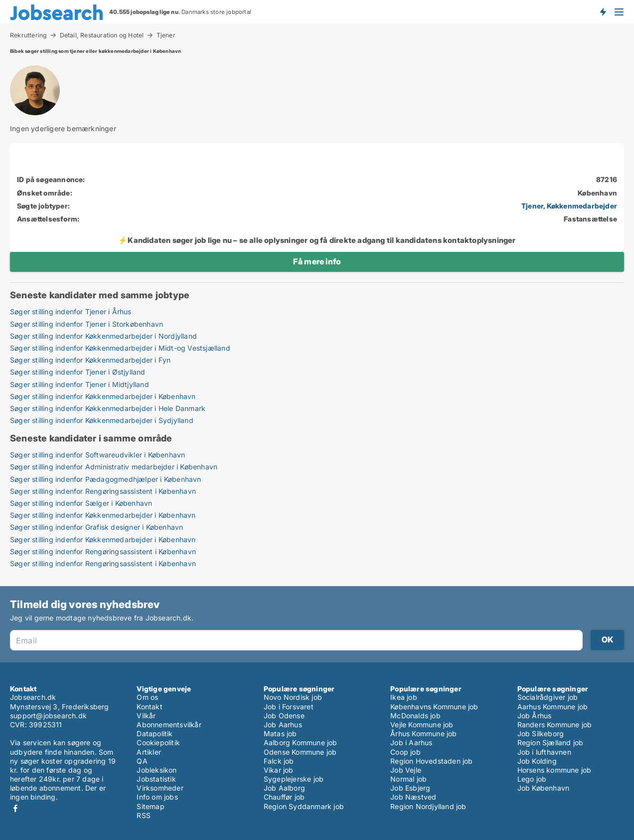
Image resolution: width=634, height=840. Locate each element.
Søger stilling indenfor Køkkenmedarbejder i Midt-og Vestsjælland (120, 348)
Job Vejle (406, 770)
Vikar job (279, 770)
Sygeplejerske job (294, 779)
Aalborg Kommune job (301, 742)
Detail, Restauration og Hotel (102, 35)
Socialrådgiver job (548, 697)
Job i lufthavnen (544, 752)
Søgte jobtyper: (43, 206)
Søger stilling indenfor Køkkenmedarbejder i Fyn (90, 360)
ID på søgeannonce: (51, 179)
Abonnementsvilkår (169, 725)
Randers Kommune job (555, 725)
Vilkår (146, 716)
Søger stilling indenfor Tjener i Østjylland (78, 372)
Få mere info (317, 261)
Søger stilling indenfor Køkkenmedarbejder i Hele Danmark (108, 408)
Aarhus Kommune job (553, 707)
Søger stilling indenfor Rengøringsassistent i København (103, 491)
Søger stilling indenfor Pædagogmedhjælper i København (106, 479)
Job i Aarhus (411, 742)
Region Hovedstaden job (431, 761)
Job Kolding (537, 761)
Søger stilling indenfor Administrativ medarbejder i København (114, 467)
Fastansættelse (590, 219)
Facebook (15, 808)
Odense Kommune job (300, 752)
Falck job (279, 761)
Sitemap (150, 806)
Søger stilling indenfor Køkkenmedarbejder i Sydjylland (102, 420)
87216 (607, 179)
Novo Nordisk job (293, 697)
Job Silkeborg (541, 734)
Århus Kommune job (423, 734)
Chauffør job (284, 797)
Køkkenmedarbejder (582, 206)
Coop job (405, 752)
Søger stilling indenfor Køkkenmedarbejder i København (103, 396)
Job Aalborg (284, 788)
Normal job (408, 779)
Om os (147, 697)
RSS (144, 815)
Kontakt (149, 707)
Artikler (149, 752)
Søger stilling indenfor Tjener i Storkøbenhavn (86, 324)
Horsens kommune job (555, 770)
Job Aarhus (283, 725)
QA (142, 761)
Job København (544, 788)
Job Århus (535, 716)
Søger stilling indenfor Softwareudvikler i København (97, 455)
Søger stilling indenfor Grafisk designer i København (96, 527)
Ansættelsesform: (48, 219)
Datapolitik (155, 734)
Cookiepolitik (158, 742)
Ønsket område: (45, 193)
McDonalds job (415, 716)
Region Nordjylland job (428, 806)
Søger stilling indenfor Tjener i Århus (71, 312)
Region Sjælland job (551, 742)
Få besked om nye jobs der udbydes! (603, 11)
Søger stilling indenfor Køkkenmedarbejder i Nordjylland (103, 336)
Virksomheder (160, 788)
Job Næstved (413, 797)
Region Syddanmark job (304, 806)
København (597, 193)
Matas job (280, 734)
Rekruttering (28, 35)
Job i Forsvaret (289, 707)
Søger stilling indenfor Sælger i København (81, 503)
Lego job (532, 779)
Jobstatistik (156, 779)
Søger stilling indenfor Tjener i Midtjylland (79, 384)
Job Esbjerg (410, 788)
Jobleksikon (157, 770)
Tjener (166, 35)
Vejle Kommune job (422, 725)
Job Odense (284, 716)
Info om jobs (157, 797)
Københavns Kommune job (434, 707)
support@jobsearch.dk (48, 716)
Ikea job (404, 697)
